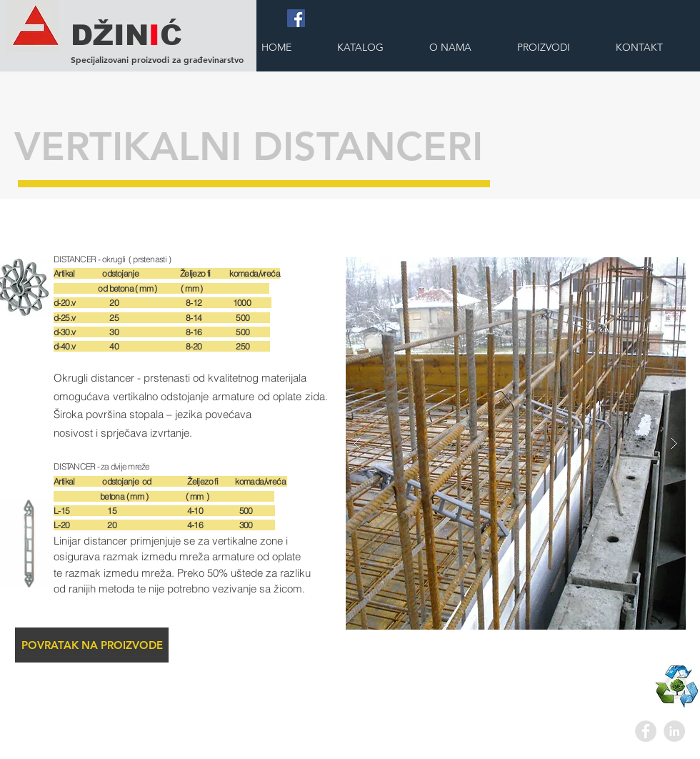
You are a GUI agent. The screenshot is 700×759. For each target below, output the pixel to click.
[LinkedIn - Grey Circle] (674, 731)
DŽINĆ (126, 35)
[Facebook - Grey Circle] (646, 731)
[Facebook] (296, 18)
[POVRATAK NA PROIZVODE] (92, 645)
